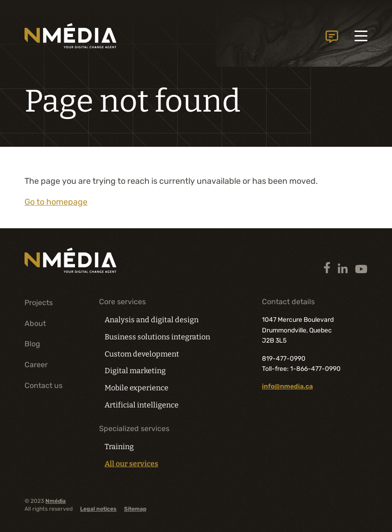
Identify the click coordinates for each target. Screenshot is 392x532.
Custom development (142, 354)
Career (36, 365)
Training (119, 447)
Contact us (331, 37)
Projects (39, 303)
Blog (32, 344)
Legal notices (98, 509)
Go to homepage (56, 202)
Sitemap (135, 509)
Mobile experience (137, 388)
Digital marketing (135, 371)
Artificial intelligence (142, 405)
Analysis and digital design (151, 320)
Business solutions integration (157, 337)
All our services (131, 464)
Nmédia (56, 501)
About (35, 323)
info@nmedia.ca (287, 386)
